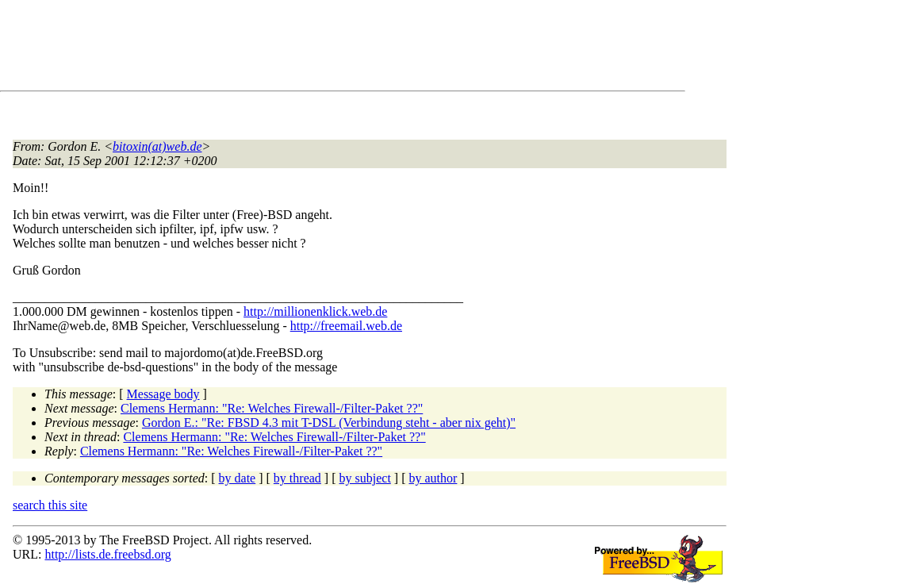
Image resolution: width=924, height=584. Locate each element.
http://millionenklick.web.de (315, 311)
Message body (163, 394)
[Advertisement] (301, 48)
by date (238, 478)
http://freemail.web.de (346, 326)
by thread (297, 478)
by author (433, 478)
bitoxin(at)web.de (157, 146)
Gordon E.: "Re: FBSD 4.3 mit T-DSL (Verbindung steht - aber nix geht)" (329, 423)
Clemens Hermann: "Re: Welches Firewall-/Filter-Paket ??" (272, 408)
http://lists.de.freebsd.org (107, 554)
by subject (365, 478)
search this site (50, 505)
